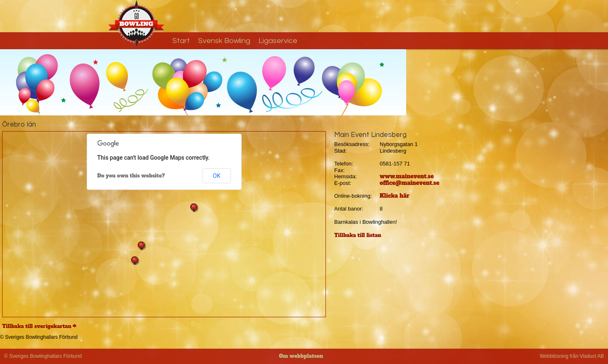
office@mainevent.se (409, 183)
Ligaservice (278, 41)
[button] (135, 261)
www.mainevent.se (407, 176)
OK (217, 176)
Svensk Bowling (224, 41)
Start (181, 41)
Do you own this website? (131, 176)
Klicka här (395, 196)
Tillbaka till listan (358, 235)
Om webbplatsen (301, 356)
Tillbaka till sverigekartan (37, 326)
